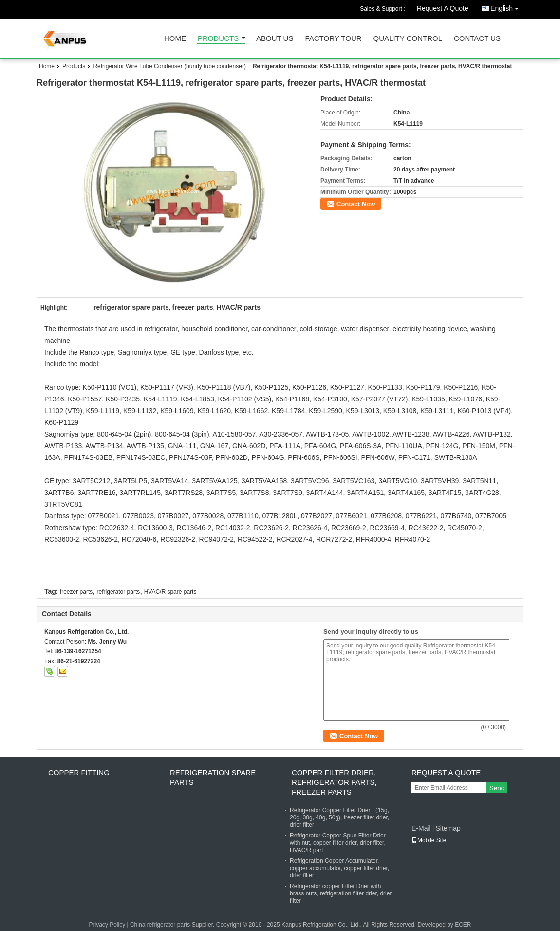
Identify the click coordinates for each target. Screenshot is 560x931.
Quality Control (408, 39)
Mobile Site (429, 840)
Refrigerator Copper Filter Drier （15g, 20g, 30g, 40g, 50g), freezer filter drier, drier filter (339, 817)
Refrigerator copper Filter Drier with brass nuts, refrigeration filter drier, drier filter (341, 893)
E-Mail (421, 828)
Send (497, 788)
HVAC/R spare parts (170, 592)
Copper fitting (79, 772)
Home (175, 39)
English (507, 7)
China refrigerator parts (160, 925)
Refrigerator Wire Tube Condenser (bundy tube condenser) (169, 66)
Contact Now (356, 204)
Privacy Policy (107, 925)
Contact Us (477, 39)
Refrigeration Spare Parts (213, 777)
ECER (463, 925)
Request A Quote (443, 8)
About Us (275, 39)
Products (218, 39)
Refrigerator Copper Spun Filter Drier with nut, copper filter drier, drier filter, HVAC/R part (338, 843)
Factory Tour (333, 39)
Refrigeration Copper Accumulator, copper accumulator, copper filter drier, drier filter (339, 868)
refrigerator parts (119, 592)
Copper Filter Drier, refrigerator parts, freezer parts (334, 782)
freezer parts (76, 592)
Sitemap (448, 828)
